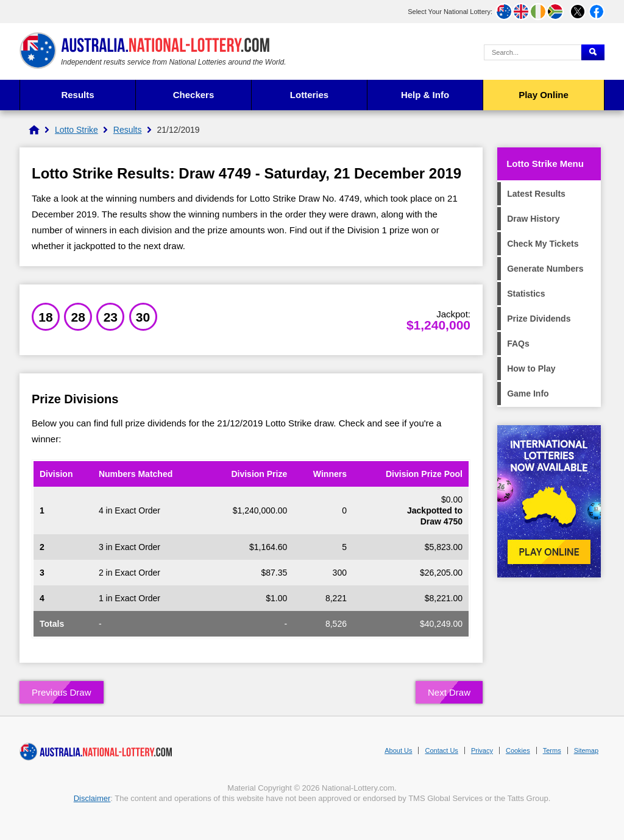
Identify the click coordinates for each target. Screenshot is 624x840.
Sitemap (586, 750)
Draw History (533, 219)
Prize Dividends (539, 319)
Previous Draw (62, 692)
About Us (398, 750)
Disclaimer (92, 798)
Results (77, 95)
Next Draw (449, 692)
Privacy (482, 750)
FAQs (518, 344)
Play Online (544, 95)
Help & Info (425, 95)
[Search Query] (533, 52)
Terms (552, 750)
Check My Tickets (543, 244)
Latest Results (536, 194)
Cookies (518, 750)
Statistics (526, 294)
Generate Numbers (545, 269)
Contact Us (441, 750)
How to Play (531, 369)
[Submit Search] (593, 52)
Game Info (528, 394)
